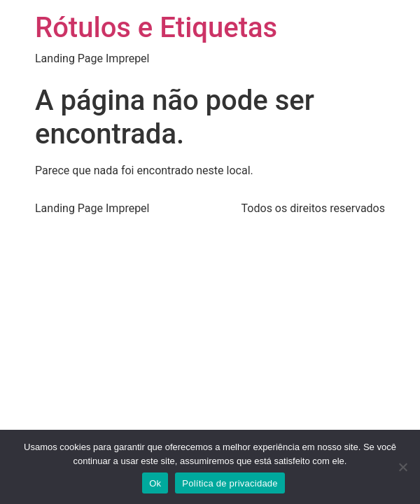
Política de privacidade (230, 483)
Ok (155, 483)
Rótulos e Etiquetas (156, 28)
